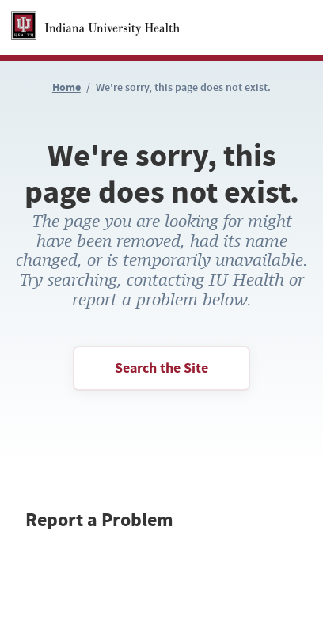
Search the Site (161, 368)
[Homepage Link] (95, 28)
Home (66, 87)
